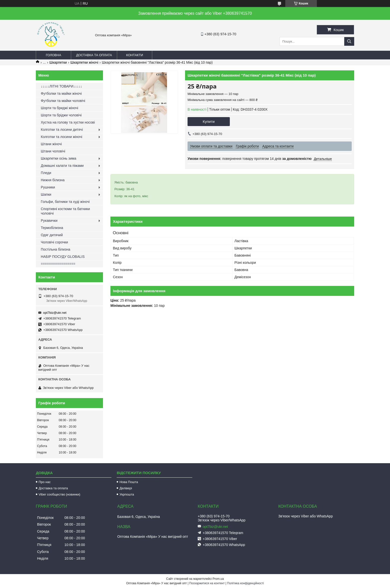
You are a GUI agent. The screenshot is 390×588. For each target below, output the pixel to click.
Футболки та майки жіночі (61, 93)
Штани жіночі (51, 144)
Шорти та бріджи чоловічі (61, 115)
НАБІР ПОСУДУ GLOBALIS (63, 257)
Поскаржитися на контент (207, 583)
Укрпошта (127, 494)
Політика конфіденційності (245, 583)
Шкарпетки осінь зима (58, 158)
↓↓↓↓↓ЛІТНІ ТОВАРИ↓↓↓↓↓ (61, 86)
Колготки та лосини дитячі (62, 130)
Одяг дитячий (52, 235)
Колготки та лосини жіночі (62, 137)
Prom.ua (218, 579)
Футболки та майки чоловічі (63, 101)
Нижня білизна (53, 180)
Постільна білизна (55, 249)
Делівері (126, 488)
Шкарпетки (58, 62)
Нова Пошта (129, 482)
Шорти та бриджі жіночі (59, 108)
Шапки (46, 194)
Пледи (46, 173)
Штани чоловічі (53, 151)
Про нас (45, 482)
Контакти (135, 55)
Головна (53, 55)
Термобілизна (52, 228)
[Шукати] (349, 41)
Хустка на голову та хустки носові (68, 122)
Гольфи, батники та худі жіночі (65, 202)
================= (58, 264)
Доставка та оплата (94, 55)
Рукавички (49, 221)
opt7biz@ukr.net (55, 313)
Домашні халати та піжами (62, 166)
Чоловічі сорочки (54, 242)
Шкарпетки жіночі (84, 62)
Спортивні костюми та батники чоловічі (65, 211)
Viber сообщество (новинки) (59, 494)
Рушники (48, 187)
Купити (209, 121)
